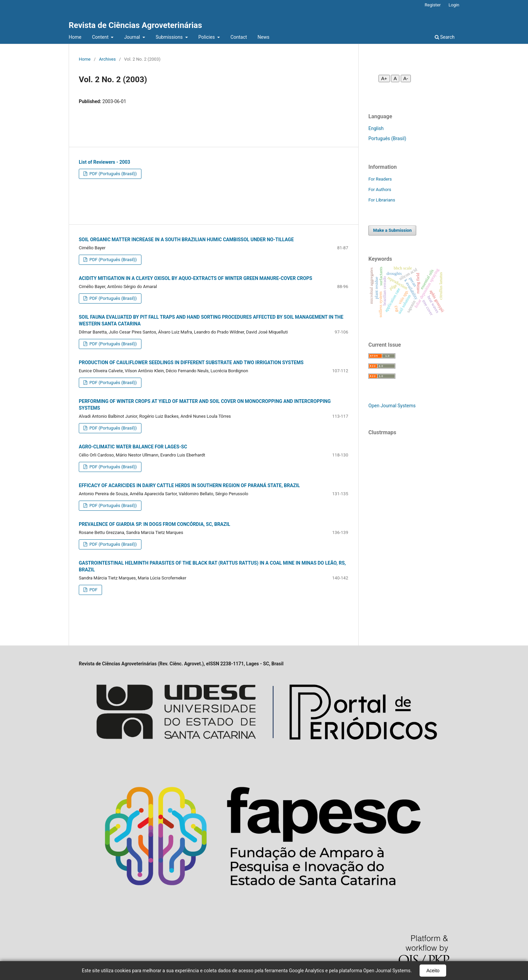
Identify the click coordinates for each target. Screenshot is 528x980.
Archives (107, 59)
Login (454, 5)
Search (445, 37)
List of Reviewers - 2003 (105, 162)
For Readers (380, 179)
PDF (93, 590)
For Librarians (382, 200)
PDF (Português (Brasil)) (112, 174)
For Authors (380, 189)
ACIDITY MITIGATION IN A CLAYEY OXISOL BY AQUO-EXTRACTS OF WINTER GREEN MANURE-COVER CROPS (195, 278)
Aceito (433, 971)
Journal (133, 37)
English (376, 128)
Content (101, 37)
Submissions (170, 37)
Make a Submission (392, 230)
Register (433, 5)
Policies (207, 37)
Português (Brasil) (387, 138)
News (263, 37)
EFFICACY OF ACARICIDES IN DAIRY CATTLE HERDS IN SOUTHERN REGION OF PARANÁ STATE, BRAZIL (189, 485)
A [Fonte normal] (395, 78)
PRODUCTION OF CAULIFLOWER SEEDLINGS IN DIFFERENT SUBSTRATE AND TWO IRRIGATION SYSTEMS (191, 362)
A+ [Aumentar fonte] (384, 78)
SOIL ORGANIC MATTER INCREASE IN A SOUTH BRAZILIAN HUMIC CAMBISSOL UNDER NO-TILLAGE (186, 240)
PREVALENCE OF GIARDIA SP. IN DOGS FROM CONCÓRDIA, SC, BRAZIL (155, 524)
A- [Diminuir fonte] (406, 78)
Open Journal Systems (392, 406)
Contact (239, 37)
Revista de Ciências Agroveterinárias (135, 25)
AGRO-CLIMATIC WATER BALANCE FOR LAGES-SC (133, 447)
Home (75, 37)
